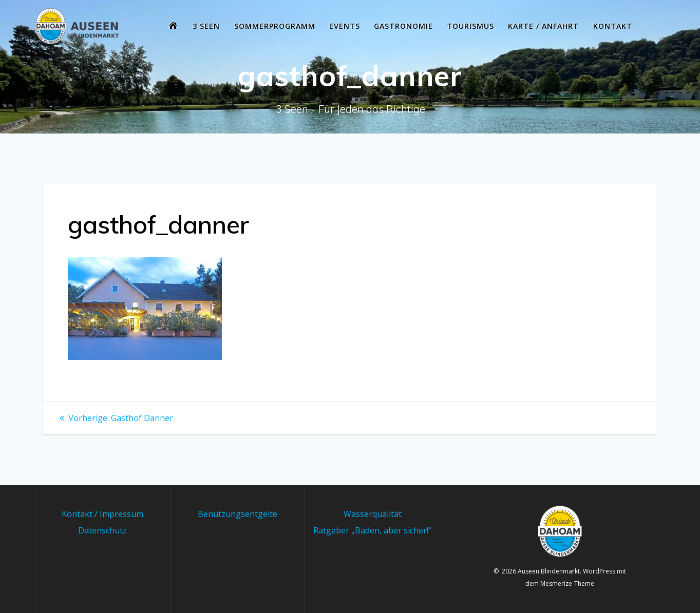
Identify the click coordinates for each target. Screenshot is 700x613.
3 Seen (206, 26)
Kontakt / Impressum (102, 514)
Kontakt (613, 26)
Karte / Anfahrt (543, 26)
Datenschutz (102, 530)
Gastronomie (403, 26)
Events (345, 26)
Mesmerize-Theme (567, 583)
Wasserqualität (373, 514)
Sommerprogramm (275, 26)
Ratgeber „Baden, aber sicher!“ (372, 530)
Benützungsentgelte (238, 514)
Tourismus (470, 26)
